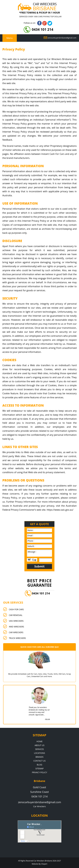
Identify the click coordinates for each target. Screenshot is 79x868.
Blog (39, 765)
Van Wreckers (16, 621)
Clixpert (44, 864)
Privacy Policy (39, 772)
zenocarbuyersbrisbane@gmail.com (62, 38)
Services (40, 749)
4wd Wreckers (17, 627)
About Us (39, 745)
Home (39, 741)
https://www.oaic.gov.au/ (60, 510)
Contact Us (40, 761)
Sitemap (40, 769)
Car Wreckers (16, 632)
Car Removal (16, 615)
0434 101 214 (43, 29)
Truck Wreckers (17, 638)
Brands (40, 757)
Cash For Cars (16, 609)
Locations (40, 753)
